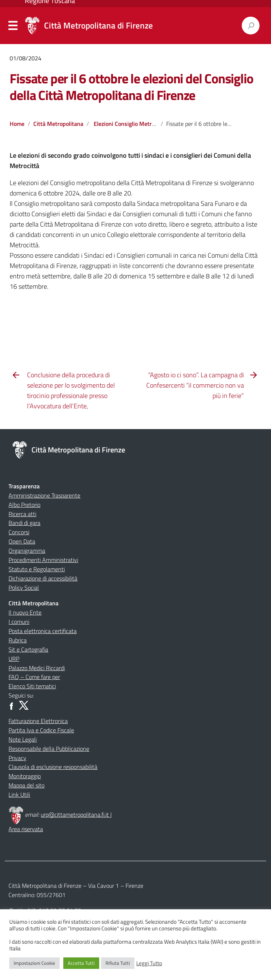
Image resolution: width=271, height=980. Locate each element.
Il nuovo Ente (25, 612)
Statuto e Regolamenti (37, 569)
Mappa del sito (26, 785)
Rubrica (18, 640)
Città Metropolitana (58, 124)
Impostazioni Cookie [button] (34, 963)
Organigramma (27, 551)
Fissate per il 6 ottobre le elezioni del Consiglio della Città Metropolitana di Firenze (131, 87)
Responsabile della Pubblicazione (49, 749)
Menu (13, 26)
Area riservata (26, 829)
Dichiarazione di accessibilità (43, 578)
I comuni (19, 622)
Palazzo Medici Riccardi (37, 668)
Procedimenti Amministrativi (43, 560)
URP (14, 659)
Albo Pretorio (24, 505)
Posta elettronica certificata (43, 631)
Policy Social (24, 588)
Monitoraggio (25, 776)
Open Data (22, 541)
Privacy (17, 758)
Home (17, 124)
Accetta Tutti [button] (81, 963)
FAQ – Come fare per (34, 677)
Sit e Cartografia (28, 649)
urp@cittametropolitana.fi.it (76, 815)
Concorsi (19, 532)
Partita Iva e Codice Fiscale (41, 730)
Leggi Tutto (149, 963)
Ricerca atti (22, 514)
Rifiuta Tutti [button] (118, 963)
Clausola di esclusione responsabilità (53, 767)
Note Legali (23, 739)
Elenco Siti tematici (32, 686)
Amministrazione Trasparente (44, 495)
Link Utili (19, 795)
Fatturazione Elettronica (38, 721)
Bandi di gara (24, 523)
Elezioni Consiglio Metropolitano (135, 124)
